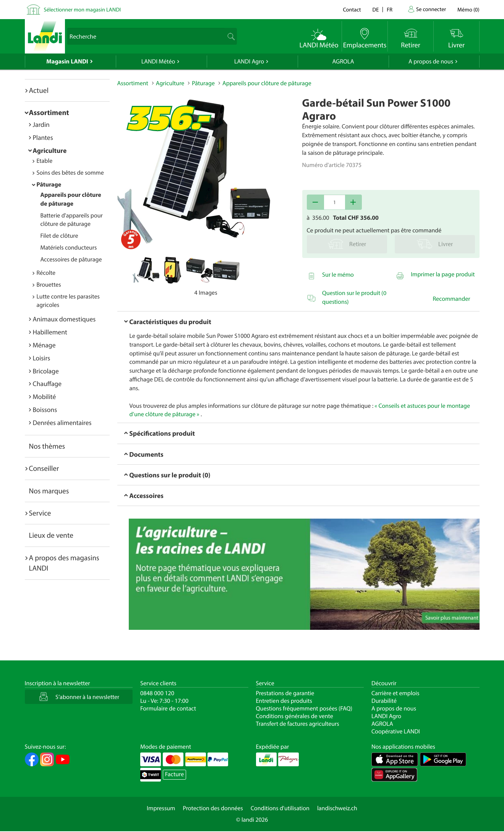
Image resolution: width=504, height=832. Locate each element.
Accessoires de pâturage (71, 259)
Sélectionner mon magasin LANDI (83, 9)
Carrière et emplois (395, 693)
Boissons (45, 410)
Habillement (50, 332)
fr (390, 9)
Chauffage (47, 384)
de (376, 9)
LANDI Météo (158, 62)
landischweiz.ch (337, 808)
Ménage (44, 345)
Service (40, 513)
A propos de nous (431, 62)
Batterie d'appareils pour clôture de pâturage (72, 220)
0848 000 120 (157, 693)
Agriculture (50, 150)
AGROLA (343, 62)
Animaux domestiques (64, 319)
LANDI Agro (249, 62)
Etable (45, 161)
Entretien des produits (284, 701)
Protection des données (213, 808)
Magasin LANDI (67, 62)
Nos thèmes (47, 446)
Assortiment (49, 112)
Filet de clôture (59, 236)
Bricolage (46, 371)
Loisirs (42, 358)
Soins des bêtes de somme (70, 173)
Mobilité (45, 397)
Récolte (46, 273)
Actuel (39, 90)
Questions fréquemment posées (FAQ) (304, 709)
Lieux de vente (51, 535)
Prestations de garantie (285, 693)
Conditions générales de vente (295, 716)
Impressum (161, 808)
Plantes (43, 137)
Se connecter (431, 9)
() (468, 9)
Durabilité (384, 701)
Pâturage (49, 185)
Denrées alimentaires (62, 422)
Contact (352, 9)
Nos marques (49, 491)
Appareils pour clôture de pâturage (267, 83)
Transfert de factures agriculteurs (298, 724)
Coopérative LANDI (396, 731)
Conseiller (44, 468)
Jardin (41, 124)
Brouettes (49, 285)
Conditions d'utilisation (280, 808)
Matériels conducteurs (69, 248)
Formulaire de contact (168, 709)
